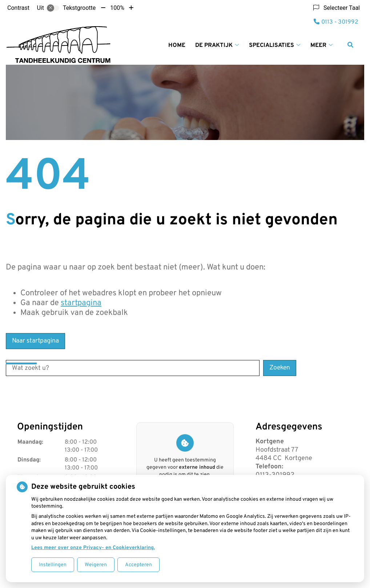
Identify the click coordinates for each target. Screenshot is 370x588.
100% (117, 8)
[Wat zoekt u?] (133, 368)
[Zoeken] (350, 45)
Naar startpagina (35, 341)
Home (177, 45)
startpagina (81, 303)
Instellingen (53, 565)
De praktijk (214, 45)
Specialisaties (272, 45)
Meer (318, 45)
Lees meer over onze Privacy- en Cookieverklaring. (93, 548)
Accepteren (138, 565)
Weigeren (96, 565)
